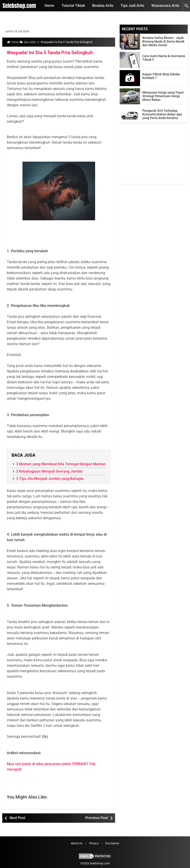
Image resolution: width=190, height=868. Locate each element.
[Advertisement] (154, 155)
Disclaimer (112, 843)
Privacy (94, 843)
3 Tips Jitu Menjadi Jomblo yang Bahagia (50, 479)
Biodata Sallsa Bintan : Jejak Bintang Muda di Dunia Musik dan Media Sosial (163, 41)
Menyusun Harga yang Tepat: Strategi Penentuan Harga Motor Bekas (163, 96)
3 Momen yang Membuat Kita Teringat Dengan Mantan (61, 464)
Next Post (17, 818)
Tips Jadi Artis (132, 6)
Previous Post (97, 818)
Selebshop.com (100, 863)
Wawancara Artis (165, 6)
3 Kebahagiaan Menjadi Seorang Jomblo (49, 471)
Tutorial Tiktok (73, 6)
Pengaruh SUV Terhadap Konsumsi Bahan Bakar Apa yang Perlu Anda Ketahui (162, 114)
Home (49, 6)
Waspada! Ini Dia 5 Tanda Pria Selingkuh (47, 53)
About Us (77, 843)
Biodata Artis (103, 6)
